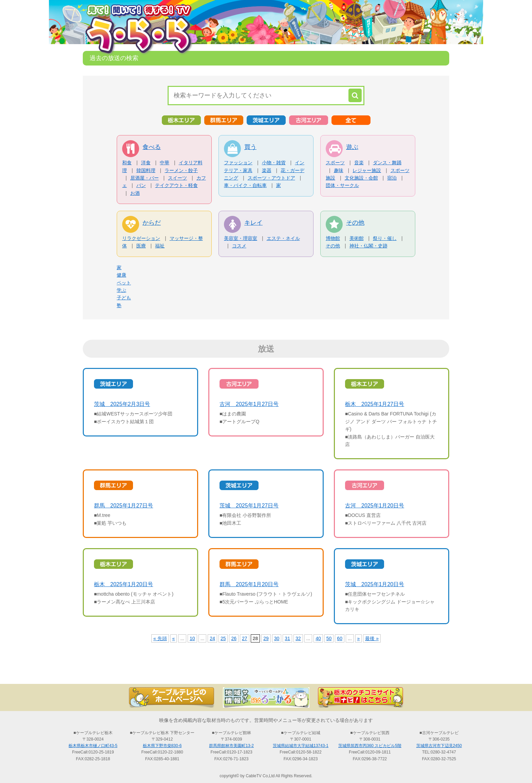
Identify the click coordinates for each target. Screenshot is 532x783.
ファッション (238, 163)
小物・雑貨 (274, 163)
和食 (127, 163)
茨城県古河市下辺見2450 (439, 746)
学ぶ (121, 290)
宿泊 (392, 178)
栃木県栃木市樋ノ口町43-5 (93, 746)
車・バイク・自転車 (245, 185)
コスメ (239, 246)
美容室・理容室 (241, 238)
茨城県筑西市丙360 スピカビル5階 (370, 746)
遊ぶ (352, 147)
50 (329, 638)
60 (340, 638)
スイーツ (177, 178)
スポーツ (335, 163)
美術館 (357, 238)
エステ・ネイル (283, 238)
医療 (141, 246)
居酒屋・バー (145, 178)
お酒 (135, 193)
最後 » (372, 638)
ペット (124, 283)
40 (318, 638)
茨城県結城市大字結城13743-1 (301, 746)
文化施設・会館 (361, 178)
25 (223, 638)
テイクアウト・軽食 (176, 185)
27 (245, 638)
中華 (165, 163)
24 (212, 638)
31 (287, 638)
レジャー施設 (367, 170)
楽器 (267, 170)
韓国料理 (146, 170)
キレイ (253, 223)
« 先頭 (160, 638)
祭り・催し (385, 238)
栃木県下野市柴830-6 (162, 746)
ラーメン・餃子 (181, 170)
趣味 (339, 170)
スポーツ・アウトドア (271, 178)
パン (141, 185)
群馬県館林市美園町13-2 (231, 746)
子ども (124, 298)
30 (277, 638)
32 (298, 638)
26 (234, 638)
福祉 (160, 246)
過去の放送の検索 (266, 672)
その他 (355, 223)
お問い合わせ (415, 672)
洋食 (146, 163)
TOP (117, 672)
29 (266, 638)
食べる (152, 147)
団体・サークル (342, 185)
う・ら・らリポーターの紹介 (341, 672)
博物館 (333, 238)
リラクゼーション (141, 238)
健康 (121, 275)
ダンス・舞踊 (387, 163)
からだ (152, 223)
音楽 (359, 163)
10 (192, 638)
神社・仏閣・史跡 (368, 246)
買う (250, 147)
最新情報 (191, 672)
